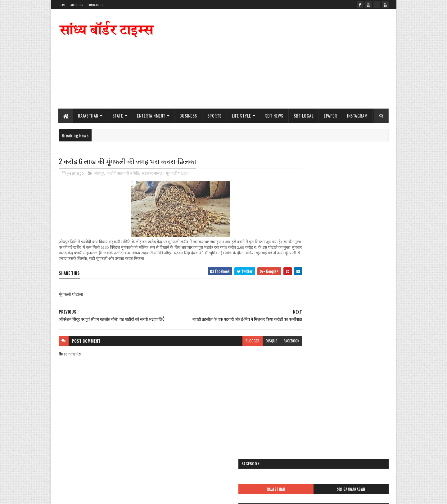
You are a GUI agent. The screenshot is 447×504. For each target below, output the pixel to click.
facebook (268, 344)
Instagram (358, 116)
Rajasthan (88, 116)
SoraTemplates (88, 495)
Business (188, 116)
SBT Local (304, 116)
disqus (248, 344)
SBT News (274, 116)
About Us (77, 5)
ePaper (331, 116)
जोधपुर (99, 174)
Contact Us (95, 5)
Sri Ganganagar (364, 186)
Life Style (242, 116)
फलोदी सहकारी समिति (123, 174)
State (118, 116)
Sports (214, 116)
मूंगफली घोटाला (177, 174)
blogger (229, 344)
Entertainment (151, 116)
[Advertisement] (276, 59)
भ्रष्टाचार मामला (152, 174)
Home (62, 5)
